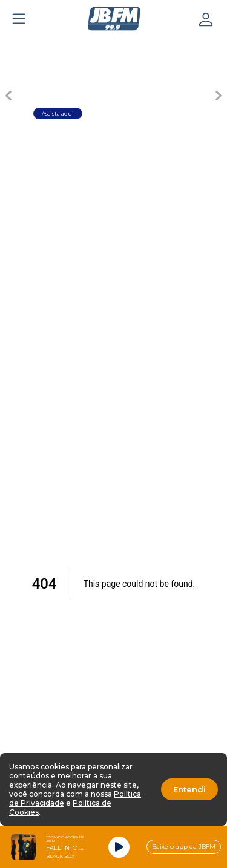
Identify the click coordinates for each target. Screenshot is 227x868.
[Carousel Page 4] (156, 46)
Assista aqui (58, 113)
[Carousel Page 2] (71, 46)
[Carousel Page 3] (114, 46)
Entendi (189, 789)
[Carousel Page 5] (199, 46)
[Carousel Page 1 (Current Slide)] (29, 46)
